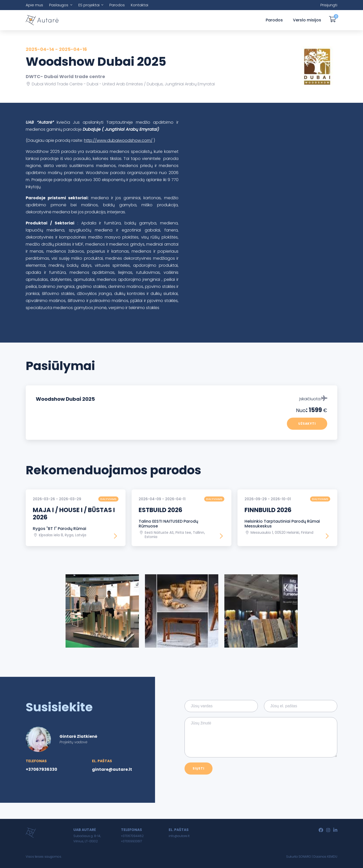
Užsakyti (307, 424)
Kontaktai (140, 5)
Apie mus (34, 5)
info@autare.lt (179, 836)
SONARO (305, 857)
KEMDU (332, 857)
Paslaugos (59, 5)
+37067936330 (41, 769)
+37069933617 (131, 841)
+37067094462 (132, 836)
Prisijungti (329, 5)
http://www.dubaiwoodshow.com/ (118, 140)
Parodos (117, 5)
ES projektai (89, 5)
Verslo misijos (307, 20)
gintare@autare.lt (112, 769)
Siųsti (199, 768)
